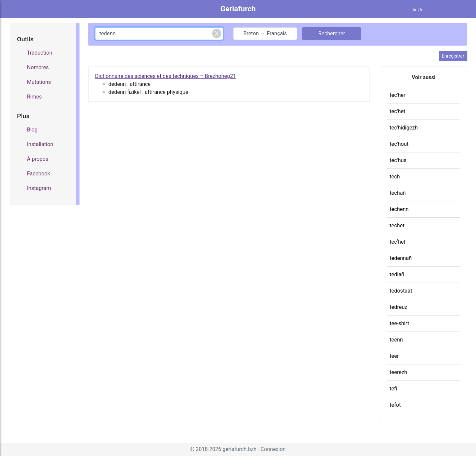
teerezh (398, 372)
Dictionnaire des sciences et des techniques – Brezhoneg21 (166, 76)
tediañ (397, 274)
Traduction (40, 53)
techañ (397, 193)
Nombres (38, 67)
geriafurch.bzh (239, 449)
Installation (40, 144)
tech (395, 177)
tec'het (397, 111)
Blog (32, 130)
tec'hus (398, 160)
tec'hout (399, 144)
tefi (393, 389)
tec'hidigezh (404, 128)
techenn (399, 209)
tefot (395, 405)
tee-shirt (399, 323)
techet (397, 226)
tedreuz (398, 307)
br (415, 9)
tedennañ (400, 258)
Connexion (273, 449)
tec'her (397, 95)
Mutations (39, 82)
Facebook (38, 174)
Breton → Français (265, 33)
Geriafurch (238, 9)
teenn (396, 340)
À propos (38, 159)
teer (394, 356)
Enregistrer (453, 56)
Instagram (39, 188)
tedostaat (401, 291)
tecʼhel (397, 242)
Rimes (34, 97)
